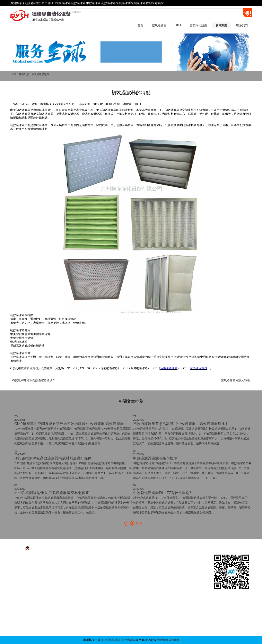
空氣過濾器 (159, 25)
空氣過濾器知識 (40, 74)
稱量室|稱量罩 (120, 605)
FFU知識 (166, 569)
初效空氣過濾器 (26, 575)
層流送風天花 (120, 581)
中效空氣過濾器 (26, 569)
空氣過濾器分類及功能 (235, 380)
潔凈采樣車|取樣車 (123, 618)
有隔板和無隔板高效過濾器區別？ (34, 380)
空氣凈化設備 (198, 25)
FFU (178, 25)
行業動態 (166, 562)
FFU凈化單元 (68, 562)
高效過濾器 (129, 640)
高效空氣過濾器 (26, 581)
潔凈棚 (115, 575)
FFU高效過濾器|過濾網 (74, 569)
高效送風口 (118, 587)
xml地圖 (174, 640)
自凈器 (115, 624)
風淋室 (115, 562)
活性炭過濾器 (24, 562)
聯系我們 (242, 25)
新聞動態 (221, 25)
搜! (247, 13)
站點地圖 (162, 640)
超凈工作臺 (118, 569)
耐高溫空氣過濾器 (27, 587)
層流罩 (115, 593)
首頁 (140, 25)
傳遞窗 (115, 599)
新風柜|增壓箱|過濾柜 (125, 611)
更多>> (133, 523)
